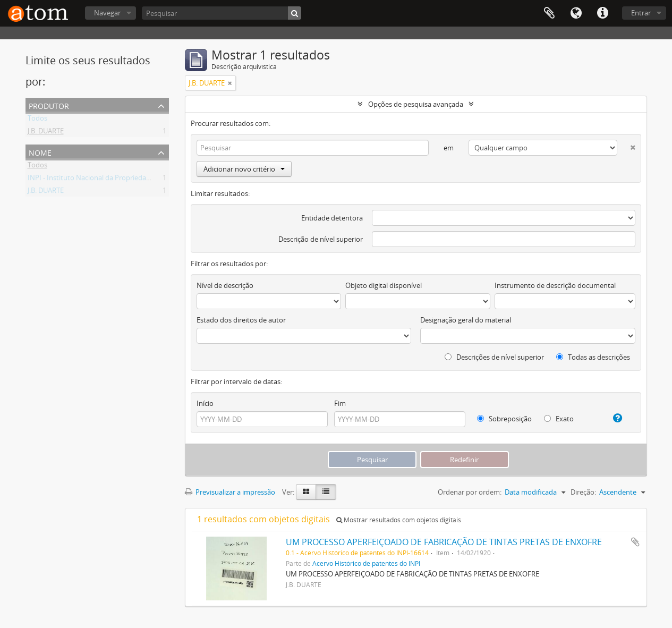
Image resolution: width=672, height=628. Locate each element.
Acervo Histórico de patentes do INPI (366, 563)
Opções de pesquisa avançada (416, 104)
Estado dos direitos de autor (241, 320)
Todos (37, 120)
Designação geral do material (466, 320)
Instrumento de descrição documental (555, 285)
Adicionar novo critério (244, 169)
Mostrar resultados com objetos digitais (399, 520)
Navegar (107, 13)
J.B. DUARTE (46, 133)
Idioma (576, 13)
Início (205, 403)
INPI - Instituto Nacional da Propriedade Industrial (107, 180)
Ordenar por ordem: (470, 492)
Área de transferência (549, 13)
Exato (559, 419)
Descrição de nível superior (321, 239)
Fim (340, 403)
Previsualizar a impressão (230, 492)
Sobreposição (504, 419)
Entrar (641, 13)
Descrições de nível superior (494, 357)
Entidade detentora (332, 218)
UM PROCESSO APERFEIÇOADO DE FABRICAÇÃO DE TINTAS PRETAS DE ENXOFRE (444, 542)
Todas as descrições (593, 357)
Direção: (583, 492)
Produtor (49, 105)
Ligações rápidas (602, 13)
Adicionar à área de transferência (635, 542)
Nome (40, 152)
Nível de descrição (225, 285)
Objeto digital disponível (384, 285)
